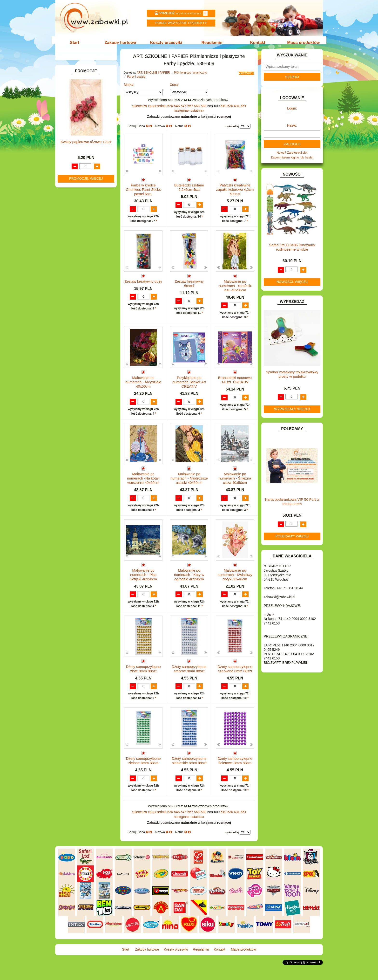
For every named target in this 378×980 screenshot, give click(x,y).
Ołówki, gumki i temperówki (92, 151)
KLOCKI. (70, 285)
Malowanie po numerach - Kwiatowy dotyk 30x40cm (235, 581)
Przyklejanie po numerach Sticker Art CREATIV (189, 388)
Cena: (174, 90)
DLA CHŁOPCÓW (76, 203)
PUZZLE (70, 344)
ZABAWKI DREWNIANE (81, 372)
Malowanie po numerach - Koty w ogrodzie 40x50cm (189, 581)
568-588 (201, 111)
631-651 (240, 111)
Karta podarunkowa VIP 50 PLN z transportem (292, 507)
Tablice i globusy (80, 174)
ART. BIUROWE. (75, 75)
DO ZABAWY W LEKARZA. (83, 215)
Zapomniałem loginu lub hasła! (292, 162)
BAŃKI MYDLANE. (77, 192)
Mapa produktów (300, 43)
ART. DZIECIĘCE (76, 91)
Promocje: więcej (86, 543)
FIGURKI (70, 242)
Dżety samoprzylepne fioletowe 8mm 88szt (235, 772)
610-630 (227, 111)
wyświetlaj (232, 131)
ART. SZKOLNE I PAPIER (82, 96)
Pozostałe (80, 167)
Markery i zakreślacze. (89, 129)
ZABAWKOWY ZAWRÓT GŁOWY (87, 70)
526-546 (174, 111)
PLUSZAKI (71, 339)
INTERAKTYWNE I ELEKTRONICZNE (74, 272)
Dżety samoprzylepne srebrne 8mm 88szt (189, 675)
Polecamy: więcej (292, 541)
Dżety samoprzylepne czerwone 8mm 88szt (235, 675)
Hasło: (292, 130)
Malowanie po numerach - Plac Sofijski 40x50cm (143, 581)
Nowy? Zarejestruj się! (292, 158)
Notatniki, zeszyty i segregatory (90, 185)
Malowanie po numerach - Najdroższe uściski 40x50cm (189, 484)
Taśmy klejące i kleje (83, 180)
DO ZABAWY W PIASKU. (81, 225)
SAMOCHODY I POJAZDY (82, 355)
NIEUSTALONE (75, 388)
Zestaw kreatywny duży (143, 287)
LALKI (68, 311)
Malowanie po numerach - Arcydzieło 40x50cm (143, 388)
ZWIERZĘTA (73, 383)
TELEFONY (72, 361)
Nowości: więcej (292, 287)
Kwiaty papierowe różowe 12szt (86, 506)
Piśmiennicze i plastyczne (86, 118)
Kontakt (256, 43)
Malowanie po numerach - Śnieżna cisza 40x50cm (235, 484)
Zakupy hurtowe (122, 43)
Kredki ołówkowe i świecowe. (94, 134)
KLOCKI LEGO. (75, 290)
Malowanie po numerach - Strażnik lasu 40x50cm (235, 291)
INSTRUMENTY (75, 264)
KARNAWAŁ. (73, 279)
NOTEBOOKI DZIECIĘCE (82, 327)
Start (78, 43)
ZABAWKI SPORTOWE (80, 377)
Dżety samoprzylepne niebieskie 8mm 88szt (189, 772)
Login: (292, 113)
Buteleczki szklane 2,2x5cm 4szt (189, 192)
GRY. (67, 253)
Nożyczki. (80, 123)
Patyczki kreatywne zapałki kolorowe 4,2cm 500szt (235, 195)
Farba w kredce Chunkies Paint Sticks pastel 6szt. (143, 195)
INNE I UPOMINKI (76, 259)
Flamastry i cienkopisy (89, 145)
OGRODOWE (73, 333)
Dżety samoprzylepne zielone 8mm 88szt (143, 772)
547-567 (187, 111)
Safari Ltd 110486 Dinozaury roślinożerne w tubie (292, 252)
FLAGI (68, 248)
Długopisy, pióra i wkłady (90, 162)
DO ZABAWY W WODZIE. (82, 236)
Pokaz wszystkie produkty (181, 23)
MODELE (70, 316)
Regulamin (211, 43)
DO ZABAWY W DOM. (79, 220)
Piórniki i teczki (79, 113)
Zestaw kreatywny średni (189, 289)
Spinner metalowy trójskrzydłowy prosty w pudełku (292, 379)
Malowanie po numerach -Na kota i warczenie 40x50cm (143, 484)
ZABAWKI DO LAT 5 (78, 366)
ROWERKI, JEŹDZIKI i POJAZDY (87, 350)
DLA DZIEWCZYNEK (78, 209)
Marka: (129, 90)
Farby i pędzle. (84, 140)
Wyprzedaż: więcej (292, 414)
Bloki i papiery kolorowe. (90, 156)
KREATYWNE (73, 296)
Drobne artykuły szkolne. (86, 107)
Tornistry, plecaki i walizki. (86, 101)
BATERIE (70, 198)
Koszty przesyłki (167, 43)
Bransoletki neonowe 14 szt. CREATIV (235, 386)
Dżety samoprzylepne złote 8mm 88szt (143, 675)
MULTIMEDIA (73, 322)
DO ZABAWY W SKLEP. (81, 231)
